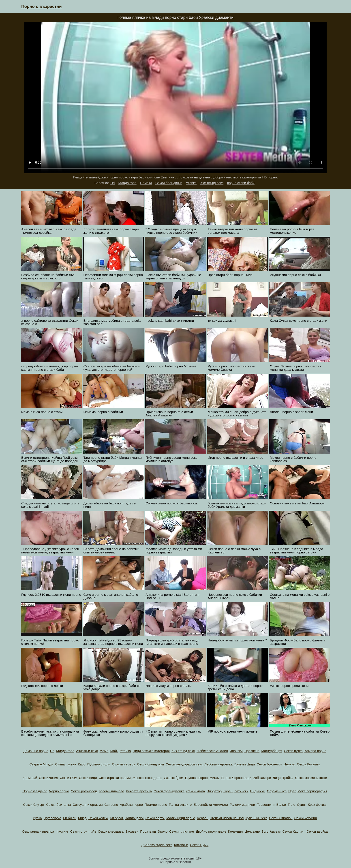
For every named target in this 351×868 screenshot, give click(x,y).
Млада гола (127, 183)
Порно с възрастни (42, 6)
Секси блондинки (169, 183)
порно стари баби (241, 183)
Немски (146, 183)
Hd (112, 183)
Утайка (191, 183)
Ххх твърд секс (212, 183)
